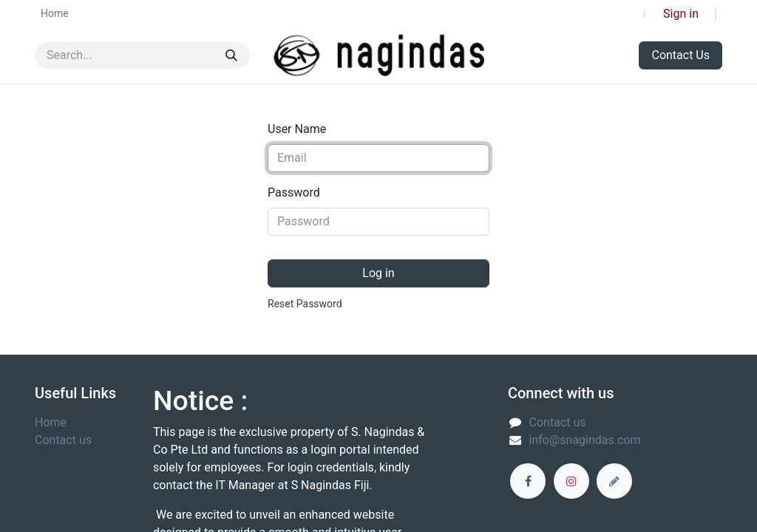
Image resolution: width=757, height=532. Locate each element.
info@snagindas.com (585, 440)
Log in (378, 273)
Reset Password (305, 304)
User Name (297, 129)
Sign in (681, 14)
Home (51, 422)
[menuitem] (55, 14)
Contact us (63, 440)
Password (294, 192)
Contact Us (680, 55)
